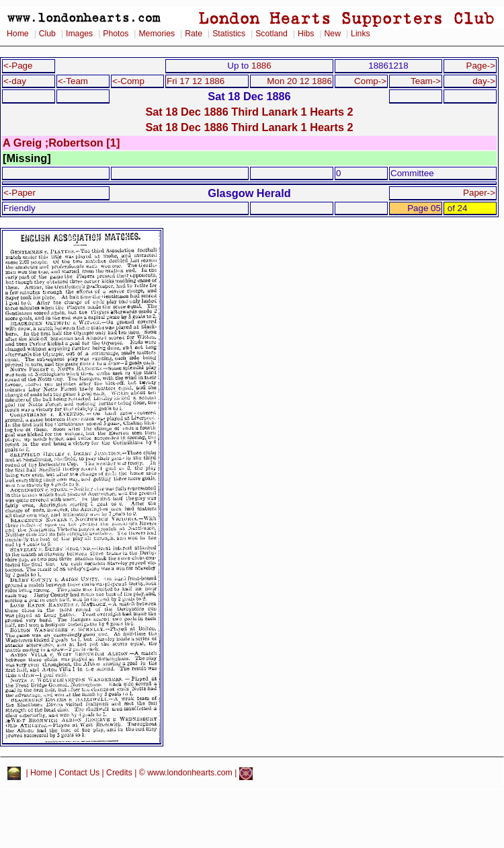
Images (79, 34)
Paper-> (479, 193)
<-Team (73, 81)
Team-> (426, 81)
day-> (484, 81)
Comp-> (370, 81)
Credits (119, 773)
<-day (15, 81)
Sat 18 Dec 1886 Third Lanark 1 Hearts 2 (249, 112)
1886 (261, 66)
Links (361, 34)
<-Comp (128, 81)
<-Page (18, 66)
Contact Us (80, 773)
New (333, 34)
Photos (116, 34)
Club (47, 34)
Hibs (306, 34)
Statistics (229, 34)
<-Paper (19, 193)
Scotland (271, 34)
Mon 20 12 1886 (299, 81)
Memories (157, 34)
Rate (194, 34)
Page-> (480, 66)
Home (18, 34)
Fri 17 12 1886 (196, 81)
